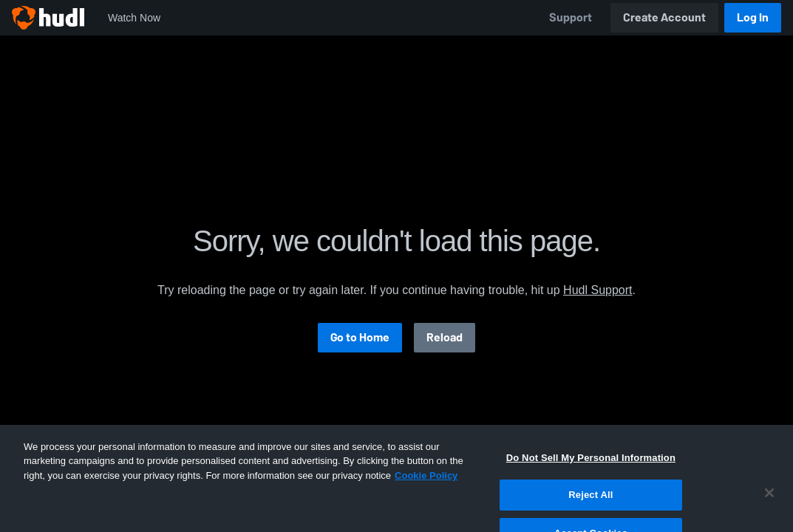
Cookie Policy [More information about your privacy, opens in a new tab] (426, 492)
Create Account (664, 17)
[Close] (769, 510)
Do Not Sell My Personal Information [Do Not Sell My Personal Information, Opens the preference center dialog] (591, 475)
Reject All (591, 512)
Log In (753, 17)
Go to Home (360, 337)
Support (571, 17)
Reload (445, 337)
